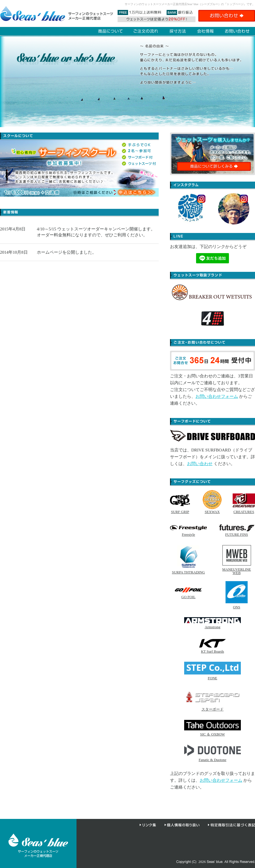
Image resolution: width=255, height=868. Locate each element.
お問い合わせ (200, 464)
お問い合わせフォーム (217, 396)
